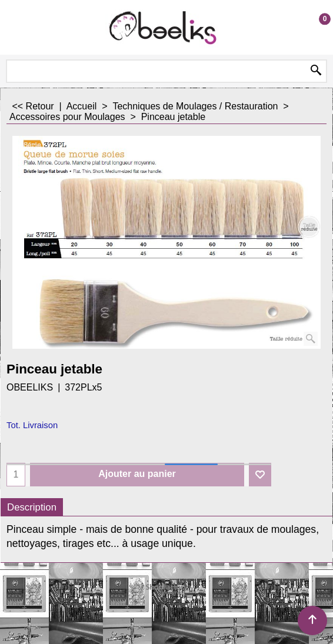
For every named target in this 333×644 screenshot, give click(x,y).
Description (32, 507)
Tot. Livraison (32, 425)
